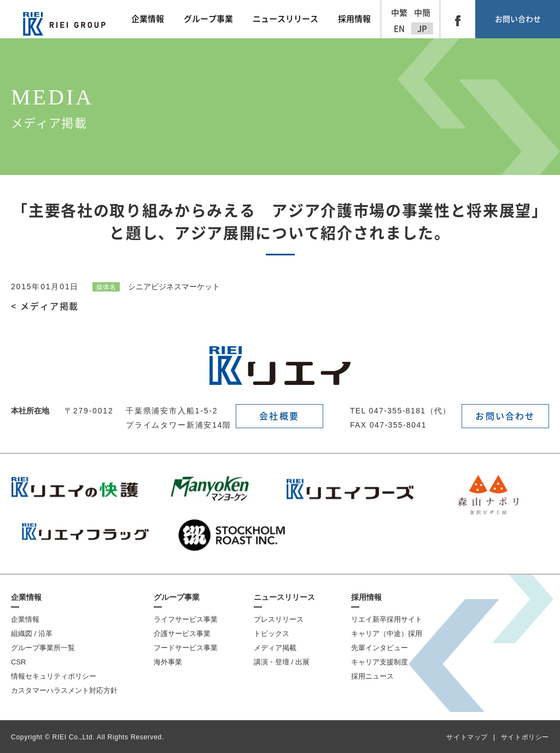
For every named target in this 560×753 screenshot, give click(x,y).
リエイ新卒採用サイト (387, 619)
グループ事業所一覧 (43, 648)
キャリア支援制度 (380, 662)
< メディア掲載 (45, 306)
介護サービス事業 (182, 634)
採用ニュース (372, 676)
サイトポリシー (525, 737)
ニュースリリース (284, 597)
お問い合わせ (518, 19)
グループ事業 (177, 597)
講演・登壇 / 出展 (282, 662)
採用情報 (366, 597)
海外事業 (168, 662)
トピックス (272, 634)
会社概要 (279, 416)
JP (422, 29)
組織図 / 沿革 (32, 634)
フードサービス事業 (186, 648)
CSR (18, 662)
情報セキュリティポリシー (54, 676)
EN (399, 29)
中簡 (422, 13)
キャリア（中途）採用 (387, 634)
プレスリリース (279, 619)
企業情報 (26, 597)
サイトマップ (467, 737)
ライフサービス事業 (186, 619)
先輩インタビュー (380, 648)
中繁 (399, 13)
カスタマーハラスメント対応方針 (64, 690)
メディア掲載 (275, 648)
